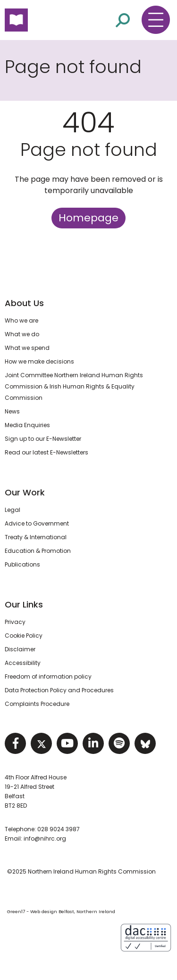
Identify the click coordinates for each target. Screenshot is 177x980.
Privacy (15, 622)
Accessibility (23, 663)
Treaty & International (36, 537)
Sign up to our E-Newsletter (43, 439)
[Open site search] (123, 20)
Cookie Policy (24, 636)
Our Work (25, 492)
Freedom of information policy (48, 676)
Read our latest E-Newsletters (46, 452)
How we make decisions (39, 361)
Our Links (24, 604)
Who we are (21, 320)
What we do (22, 334)
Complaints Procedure (37, 704)
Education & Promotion (38, 551)
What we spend (27, 348)
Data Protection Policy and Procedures (59, 690)
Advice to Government (37, 523)
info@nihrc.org (45, 838)
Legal (13, 510)
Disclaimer (20, 649)
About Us (24, 303)
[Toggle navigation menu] (156, 20)
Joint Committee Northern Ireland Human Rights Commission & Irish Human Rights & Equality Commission (74, 386)
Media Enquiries (27, 425)
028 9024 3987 (59, 829)
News (12, 411)
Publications (22, 564)
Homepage (88, 218)
